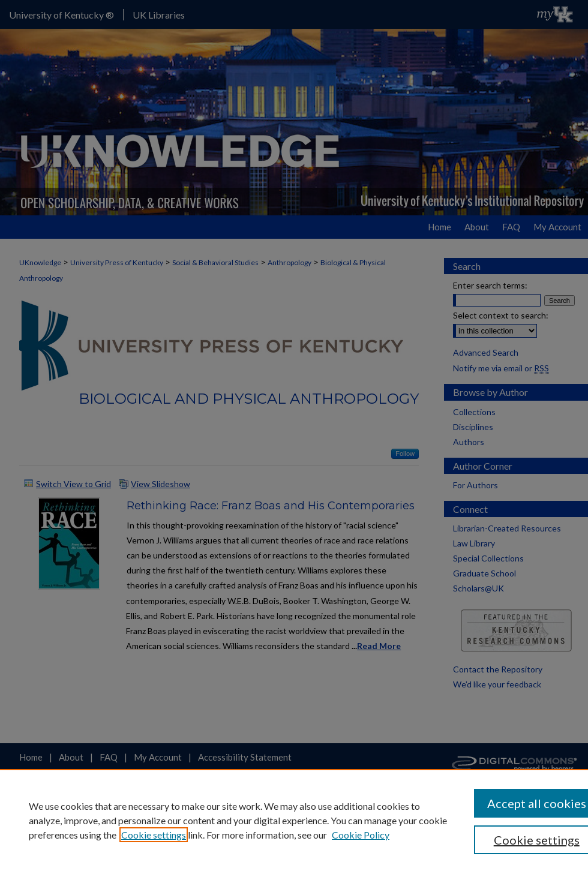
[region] (294, 820)
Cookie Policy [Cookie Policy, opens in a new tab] (361, 835)
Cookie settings (154, 835)
